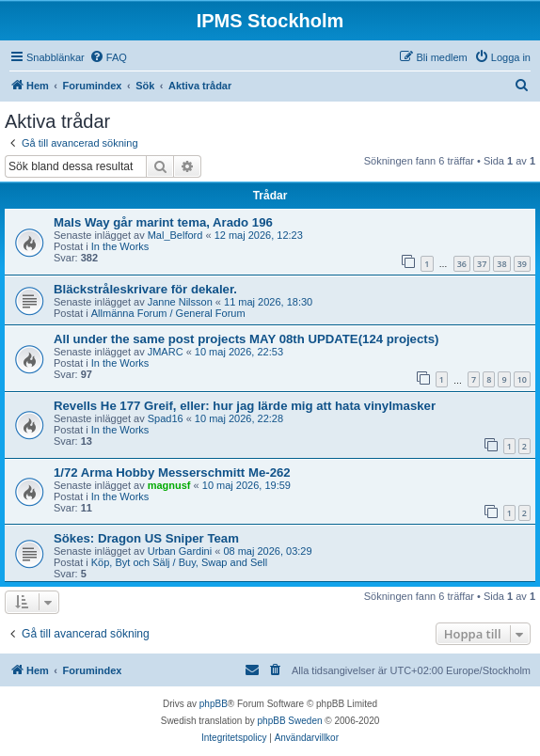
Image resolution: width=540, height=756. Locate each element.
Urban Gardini (180, 551)
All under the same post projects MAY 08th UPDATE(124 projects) (246, 339)
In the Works (120, 246)
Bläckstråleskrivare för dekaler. (145, 289)
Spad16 (166, 418)
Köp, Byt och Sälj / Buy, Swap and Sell (180, 562)
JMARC (166, 352)
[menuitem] (108, 57)
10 (522, 379)
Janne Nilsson (180, 302)
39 (522, 264)
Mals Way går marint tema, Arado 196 (163, 222)
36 (462, 264)
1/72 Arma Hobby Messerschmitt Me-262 (172, 472)
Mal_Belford (175, 235)
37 (482, 264)
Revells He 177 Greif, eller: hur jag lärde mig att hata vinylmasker (245, 406)
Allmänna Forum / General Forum (168, 313)
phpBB (214, 704)
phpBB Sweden (290, 721)
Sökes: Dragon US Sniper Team (146, 538)
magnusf (169, 485)
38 (501, 264)
